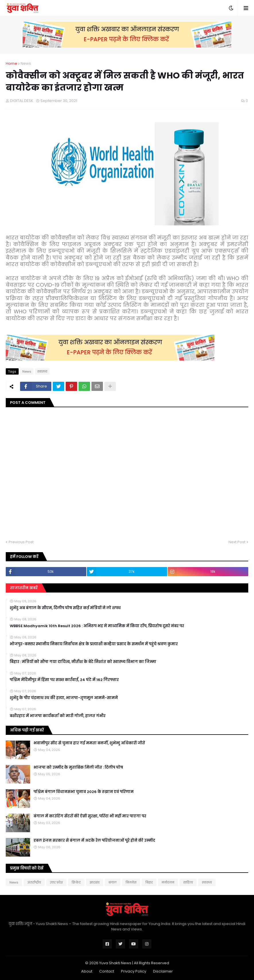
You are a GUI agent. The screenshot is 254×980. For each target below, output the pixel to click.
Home (11, 63)
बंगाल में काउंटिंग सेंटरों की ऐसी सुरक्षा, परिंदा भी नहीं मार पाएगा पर (90, 816)
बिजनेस (131, 882)
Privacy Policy (134, 971)
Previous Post (21, 542)
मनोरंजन (168, 882)
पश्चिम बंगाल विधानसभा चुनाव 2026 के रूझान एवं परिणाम (84, 792)
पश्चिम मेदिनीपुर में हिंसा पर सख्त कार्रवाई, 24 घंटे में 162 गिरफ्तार (64, 680)
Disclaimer (163, 971)
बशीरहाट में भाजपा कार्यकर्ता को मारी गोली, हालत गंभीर (58, 716)
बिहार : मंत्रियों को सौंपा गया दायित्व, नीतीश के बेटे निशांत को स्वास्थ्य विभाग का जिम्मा (83, 662)
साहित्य (188, 882)
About (87, 971)
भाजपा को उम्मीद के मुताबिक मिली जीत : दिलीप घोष (78, 768)
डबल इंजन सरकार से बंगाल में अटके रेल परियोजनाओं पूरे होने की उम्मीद (94, 841)
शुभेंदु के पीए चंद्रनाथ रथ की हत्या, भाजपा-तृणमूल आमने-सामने (64, 698)
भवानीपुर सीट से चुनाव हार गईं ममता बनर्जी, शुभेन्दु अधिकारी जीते (89, 743)
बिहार (149, 882)
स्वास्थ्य (42, 371)
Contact (107, 971)
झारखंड (95, 882)
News (26, 63)
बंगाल (113, 882)
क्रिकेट (76, 882)
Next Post (237, 542)
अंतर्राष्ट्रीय (34, 882)
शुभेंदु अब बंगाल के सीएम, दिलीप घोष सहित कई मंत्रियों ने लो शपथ (65, 608)
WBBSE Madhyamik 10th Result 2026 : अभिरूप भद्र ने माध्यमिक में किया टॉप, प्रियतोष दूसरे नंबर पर (97, 626)
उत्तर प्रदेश (56, 882)
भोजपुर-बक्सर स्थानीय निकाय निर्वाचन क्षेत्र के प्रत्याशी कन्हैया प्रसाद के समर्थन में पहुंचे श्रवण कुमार (94, 644)
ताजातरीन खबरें (24, 588)
